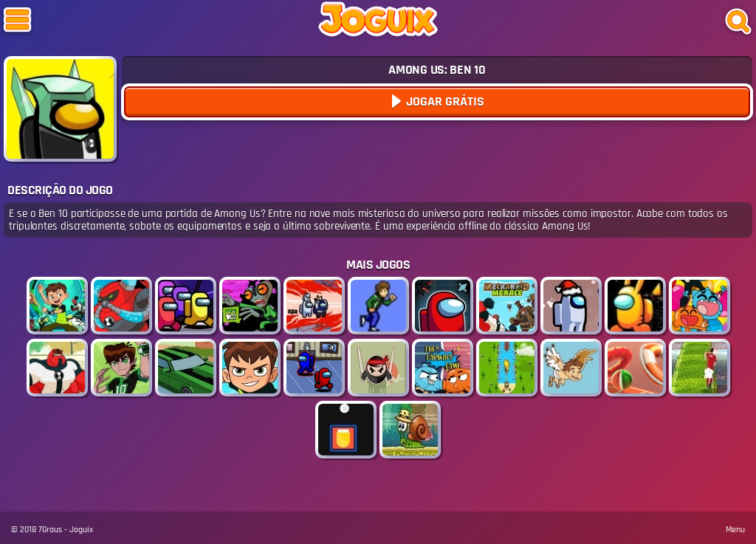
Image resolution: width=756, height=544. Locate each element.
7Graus (50, 530)
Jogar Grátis (444, 101)
